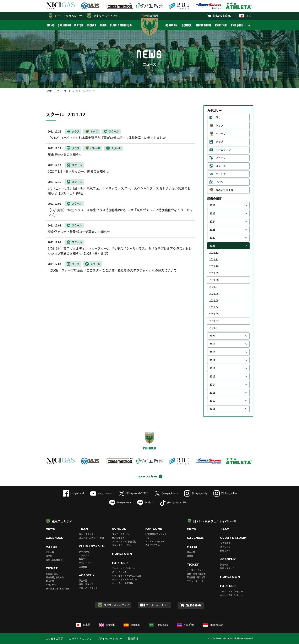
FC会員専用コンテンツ (156, 534)
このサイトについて (80, 639)
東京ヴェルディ (62, 521)
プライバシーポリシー (110, 639)
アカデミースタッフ (88, 588)
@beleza (145, 502)
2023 (212, 230)
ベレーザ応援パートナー (232, 595)
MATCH (79, 25)
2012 (212, 401)
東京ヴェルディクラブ (107, 16)
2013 (212, 393)
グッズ (148, 538)
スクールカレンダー (121, 545)
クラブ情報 (84, 552)
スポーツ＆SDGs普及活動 (124, 541)
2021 (212, 246)
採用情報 (133, 639)
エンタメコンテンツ (155, 541)
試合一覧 (50, 552)
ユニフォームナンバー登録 (91, 538)
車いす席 (50, 581)
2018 (212, 352)
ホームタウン (223, 150)
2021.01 (214, 328)
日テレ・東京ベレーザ (69, 16)
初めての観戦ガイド (55, 560)
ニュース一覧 (64, 91)
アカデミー (222, 158)
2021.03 (214, 314)
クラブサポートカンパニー (125, 579)
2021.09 (214, 273)
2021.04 (214, 307)
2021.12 (214, 253)
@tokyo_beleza (166, 493)
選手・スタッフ (86, 534)
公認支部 (83, 567)
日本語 (83, 625)
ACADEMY (172, 25)
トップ (219, 125)
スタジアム (84, 555)
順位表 (49, 556)
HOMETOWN (203, 25)
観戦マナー (84, 559)
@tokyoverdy (120, 502)
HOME (49, 91)
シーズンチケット (195, 570)
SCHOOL (187, 25)
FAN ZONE (237, 25)
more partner (147, 476)
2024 (212, 222)
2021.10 (214, 266)
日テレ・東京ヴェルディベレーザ (215, 521)
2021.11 (214, 259)
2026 (212, 205)
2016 (212, 368)
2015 (212, 376)
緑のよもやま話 (224, 190)
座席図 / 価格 (52, 574)
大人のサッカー (119, 538)
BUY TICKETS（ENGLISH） (58, 589)
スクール (221, 166)
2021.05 (214, 301)
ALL (218, 117)
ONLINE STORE (222, 16)
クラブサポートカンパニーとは (127, 576)
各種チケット (52, 585)
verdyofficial (73, 493)
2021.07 (214, 287)
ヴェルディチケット (157, 605)
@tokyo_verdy (196, 493)
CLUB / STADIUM (121, 25)
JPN (245, 16)
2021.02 (214, 321)
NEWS (51, 25)
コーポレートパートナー (124, 568)
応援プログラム (153, 545)
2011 (212, 409)
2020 (212, 336)
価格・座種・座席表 (196, 574)
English (107, 625)
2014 (212, 385)
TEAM (103, 25)
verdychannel (101, 493)
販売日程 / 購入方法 (55, 577)
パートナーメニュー (121, 572)
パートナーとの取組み (123, 583)
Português (158, 625)
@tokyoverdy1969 (173, 502)
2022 (212, 238)
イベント (221, 182)
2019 (212, 344)
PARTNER (221, 25)
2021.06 (214, 294)
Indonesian (213, 625)
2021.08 (214, 280)
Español (132, 625)
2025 (212, 213)
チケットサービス (195, 581)
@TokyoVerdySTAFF (133, 493)
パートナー (222, 174)
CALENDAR (64, 25)
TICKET (91, 25)
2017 (212, 360)
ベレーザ (221, 134)
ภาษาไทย (186, 625)
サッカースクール (120, 534)
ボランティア (85, 563)
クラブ (219, 142)
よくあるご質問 (54, 639)
